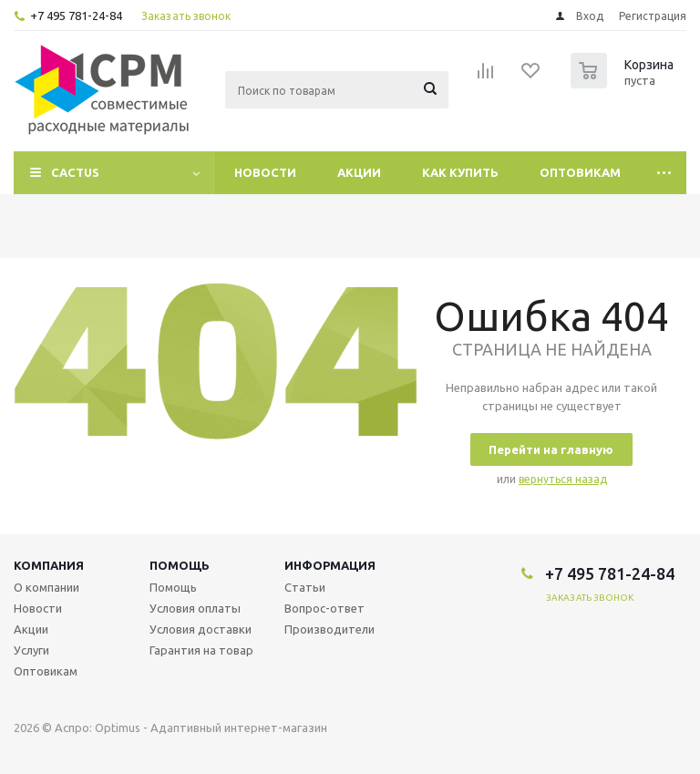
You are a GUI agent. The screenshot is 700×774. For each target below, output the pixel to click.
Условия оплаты (195, 608)
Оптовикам (580, 172)
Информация (330, 565)
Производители (329, 629)
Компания (49, 565)
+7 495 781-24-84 (76, 15)
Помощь (180, 565)
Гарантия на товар (201, 650)
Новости (265, 172)
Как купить (460, 172)
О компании (46, 587)
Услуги (31, 650)
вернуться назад (563, 479)
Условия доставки (201, 629)
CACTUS (75, 172)
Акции (359, 172)
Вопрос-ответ (324, 608)
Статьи (305, 587)
